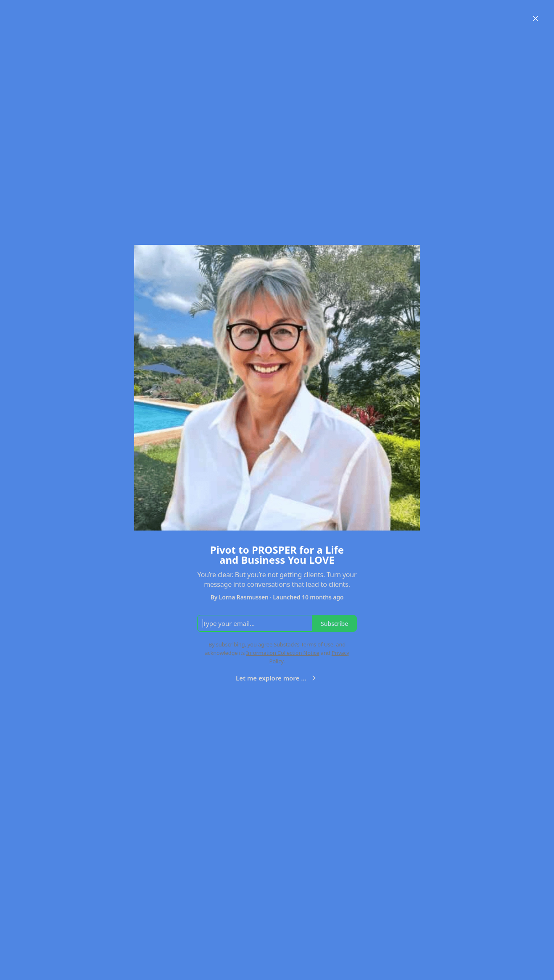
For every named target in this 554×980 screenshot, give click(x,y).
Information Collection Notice (282, 653)
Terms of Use (317, 644)
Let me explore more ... (277, 678)
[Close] (536, 18)
